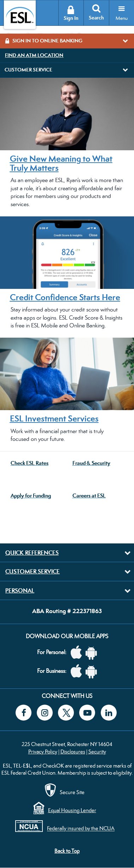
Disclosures (73, 752)
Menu (122, 18)
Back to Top (67, 851)
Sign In (71, 18)
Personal (20, 590)
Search (96, 18)
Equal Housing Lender (72, 810)
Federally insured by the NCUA (81, 829)
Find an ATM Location (34, 55)
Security (97, 752)
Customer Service (33, 571)
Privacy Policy (43, 752)
